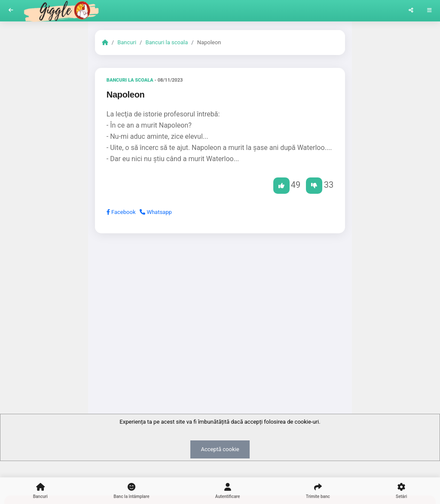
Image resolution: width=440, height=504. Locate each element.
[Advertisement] (220, 306)
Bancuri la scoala (167, 42)
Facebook (121, 212)
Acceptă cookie (220, 449)
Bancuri (127, 42)
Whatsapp (156, 212)
